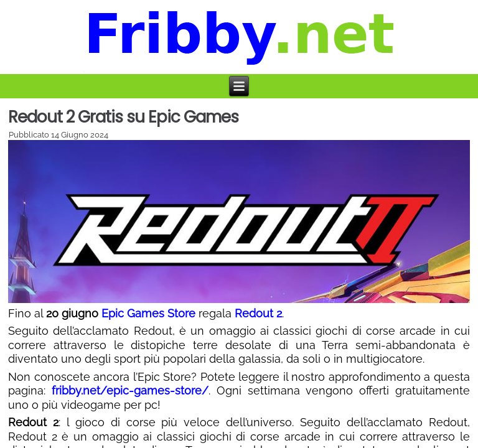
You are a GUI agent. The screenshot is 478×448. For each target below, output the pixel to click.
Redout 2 (258, 313)
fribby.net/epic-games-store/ (130, 390)
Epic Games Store (148, 313)
